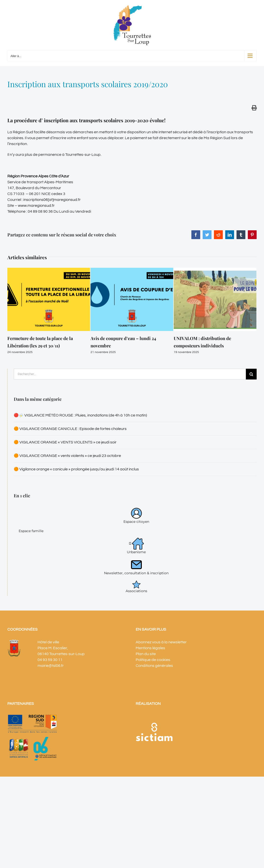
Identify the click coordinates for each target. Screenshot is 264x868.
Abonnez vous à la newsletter (161, 642)
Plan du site (146, 654)
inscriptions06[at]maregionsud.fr (52, 200)
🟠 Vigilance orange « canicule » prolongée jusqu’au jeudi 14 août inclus (76, 469)
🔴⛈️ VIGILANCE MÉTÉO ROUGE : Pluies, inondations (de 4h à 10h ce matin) (80, 415)
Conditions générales (154, 666)
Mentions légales (150, 648)
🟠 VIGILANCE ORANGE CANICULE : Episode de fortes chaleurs (70, 429)
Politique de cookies (153, 660)
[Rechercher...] (130, 374)
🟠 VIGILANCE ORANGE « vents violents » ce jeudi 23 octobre (67, 456)
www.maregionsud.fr (36, 206)
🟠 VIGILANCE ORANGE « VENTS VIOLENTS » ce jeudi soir (65, 442)
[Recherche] (251, 374)
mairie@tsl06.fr (51, 666)
